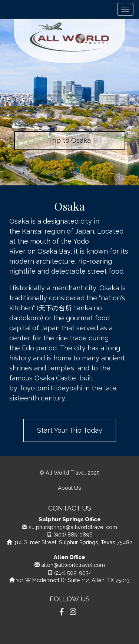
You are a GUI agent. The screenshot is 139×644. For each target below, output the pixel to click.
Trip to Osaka (70, 140)
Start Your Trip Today (70, 430)
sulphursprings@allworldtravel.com (73, 527)
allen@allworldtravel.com (73, 565)
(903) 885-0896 (73, 534)
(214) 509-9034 (73, 573)
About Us (69, 488)
